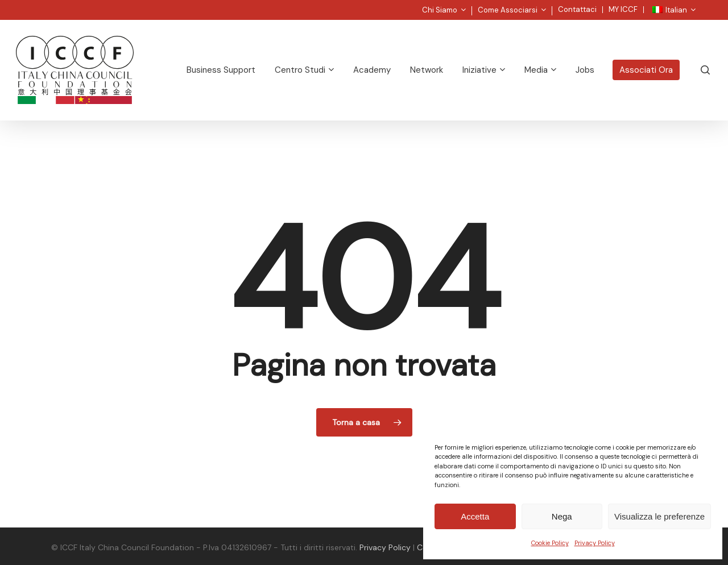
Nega (562, 516)
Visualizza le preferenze (659, 516)
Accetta (475, 516)
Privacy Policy (595, 543)
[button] (706, 6)
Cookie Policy (550, 543)
